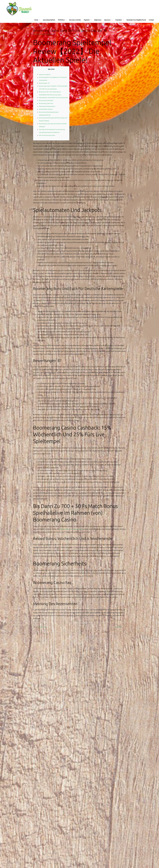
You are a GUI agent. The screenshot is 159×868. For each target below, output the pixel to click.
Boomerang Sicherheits (47, 103)
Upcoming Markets (49, 20)
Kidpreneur (98, 20)
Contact (151, 20)
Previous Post (41, 630)
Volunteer (118, 20)
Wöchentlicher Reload (46, 112)
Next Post (119, 630)
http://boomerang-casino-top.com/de (72, 532)
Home (36, 20)
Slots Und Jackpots (45, 74)
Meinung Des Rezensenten (48, 109)
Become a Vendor (75, 20)
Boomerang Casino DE (40, 34)
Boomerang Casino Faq (46, 106)
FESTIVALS (61, 20)
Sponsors (107, 20)
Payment (87, 20)
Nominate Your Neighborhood (136, 20)
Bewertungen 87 (45, 83)
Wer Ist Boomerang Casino (48, 138)
